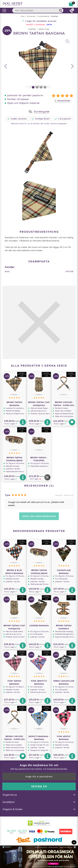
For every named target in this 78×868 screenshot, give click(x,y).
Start (23, 16)
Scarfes (55, 16)
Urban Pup (44, 29)
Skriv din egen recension (39, 516)
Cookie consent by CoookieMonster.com (62, 866)
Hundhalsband (43, 16)
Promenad (31, 16)
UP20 (49, 25)
